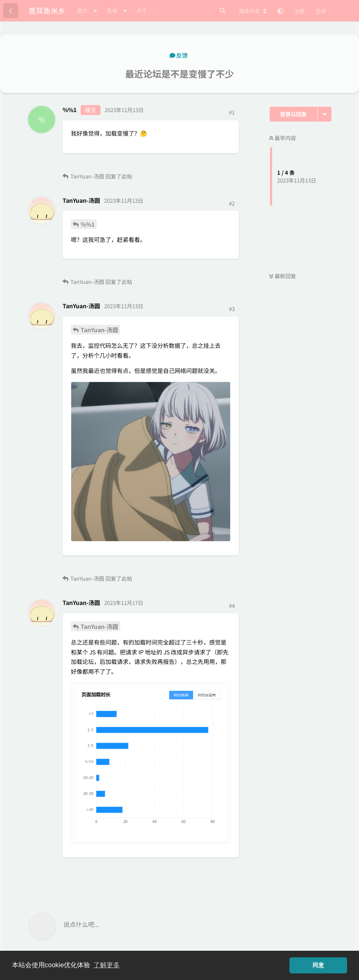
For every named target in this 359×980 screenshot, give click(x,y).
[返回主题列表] (11, 11)
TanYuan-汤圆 (99, 330)
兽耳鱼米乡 (47, 10)
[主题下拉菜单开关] (325, 114)
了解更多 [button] (107, 965)
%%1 (88, 224)
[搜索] (223, 11)
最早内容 (283, 138)
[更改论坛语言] (253, 11)
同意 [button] (318, 965)
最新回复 (283, 276)
